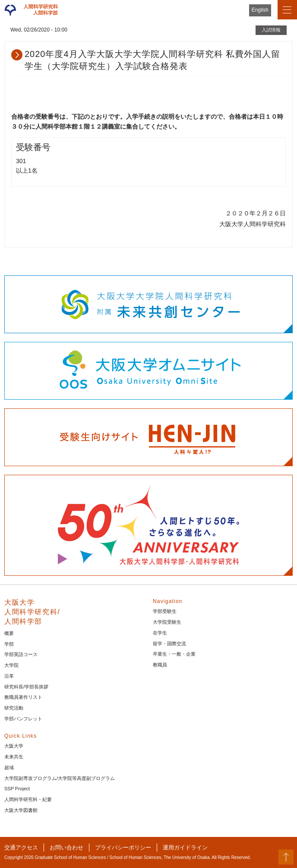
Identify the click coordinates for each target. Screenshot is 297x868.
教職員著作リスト (23, 697)
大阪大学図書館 (21, 810)
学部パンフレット (23, 719)
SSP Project (17, 789)
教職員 (160, 665)
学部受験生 (165, 611)
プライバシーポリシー (123, 847)
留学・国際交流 (169, 644)
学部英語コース (21, 654)
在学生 (160, 633)
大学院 (11, 665)
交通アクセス (21, 847)
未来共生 (14, 757)
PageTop (286, 857)
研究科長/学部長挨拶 (26, 687)
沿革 (9, 676)
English (260, 10)
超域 (9, 767)
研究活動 (14, 708)
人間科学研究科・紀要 (28, 799)
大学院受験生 (167, 622)
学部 (9, 644)
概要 (9, 633)
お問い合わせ (66, 847)
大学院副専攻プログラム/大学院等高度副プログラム (60, 778)
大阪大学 (14, 746)
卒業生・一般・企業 (174, 654)
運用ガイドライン (185, 847)
